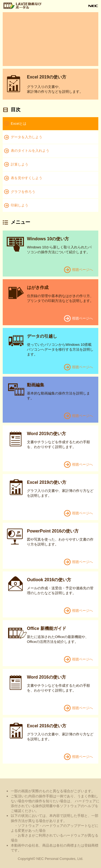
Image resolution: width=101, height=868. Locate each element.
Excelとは (19, 124)
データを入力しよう (27, 137)
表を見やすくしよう (27, 178)
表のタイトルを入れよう (30, 151)
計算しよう (20, 164)
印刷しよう (20, 205)
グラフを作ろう (23, 192)
